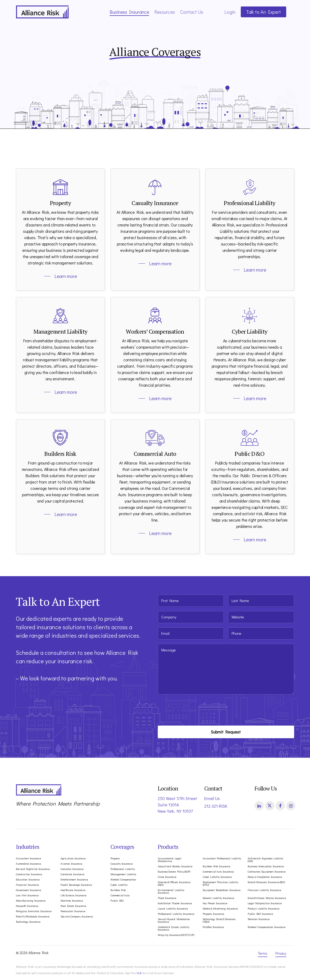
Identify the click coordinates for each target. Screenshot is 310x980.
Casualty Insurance (122, 864)
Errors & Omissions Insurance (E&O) (266, 882)
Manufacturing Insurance (31, 901)
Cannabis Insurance (72, 869)
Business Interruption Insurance (266, 867)
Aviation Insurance (71, 864)
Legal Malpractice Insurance (265, 903)
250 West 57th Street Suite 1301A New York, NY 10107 (177, 805)
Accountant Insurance (28, 859)
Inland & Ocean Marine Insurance (267, 898)
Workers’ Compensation (123, 880)
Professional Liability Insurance (176, 914)
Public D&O (117, 901)
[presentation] (198, 709)
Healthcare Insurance (73, 890)
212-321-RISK (216, 806)
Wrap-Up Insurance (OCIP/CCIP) (176, 935)
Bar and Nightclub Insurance (33, 869)
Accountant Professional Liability (222, 859)
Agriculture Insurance (73, 859)
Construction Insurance (29, 874)
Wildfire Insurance (213, 927)
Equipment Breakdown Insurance (222, 890)
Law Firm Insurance (27, 896)
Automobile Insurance (28, 864)
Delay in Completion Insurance (265, 877)
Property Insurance (213, 914)
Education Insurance (28, 880)
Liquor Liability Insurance (173, 909)
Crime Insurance (167, 877)
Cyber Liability (119, 885)
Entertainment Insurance (74, 880)
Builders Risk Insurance (216, 867)
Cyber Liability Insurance (217, 877)
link (139, 973)
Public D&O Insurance (260, 914)
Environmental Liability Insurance (171, 892)
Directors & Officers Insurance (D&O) (174, 884)
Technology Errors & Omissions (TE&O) (219, 921)
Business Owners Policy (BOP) (174, 872)
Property (115, 859)
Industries (27, 847)
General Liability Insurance (218, 898)
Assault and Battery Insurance (175, 867)
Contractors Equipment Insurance (267, 872)
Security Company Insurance (77, 917)
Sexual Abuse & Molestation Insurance (174, 921)
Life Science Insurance (73, 896)
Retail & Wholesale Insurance (33, 917)
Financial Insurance (27, 885)
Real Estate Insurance (73, 906)
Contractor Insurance (72, 874)
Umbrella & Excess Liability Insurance (173, 929)
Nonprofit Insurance (27, 906)
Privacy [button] (281, 953)
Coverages (122, 847)
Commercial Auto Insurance (218, 872)
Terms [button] (263, 953)
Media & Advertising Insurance (220, 909)
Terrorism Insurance (259, 919)
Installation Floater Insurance (175, 903)
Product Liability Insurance (263, 909)
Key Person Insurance (215, 903)
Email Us (212, 798)
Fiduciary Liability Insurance (264, 890)
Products (168, 847)
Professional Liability (123, 869)
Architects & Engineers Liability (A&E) (265, 860)
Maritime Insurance (72, 901)
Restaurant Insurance (73, 911)
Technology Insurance (28, 922)
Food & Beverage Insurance (76, 885)
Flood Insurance (167, 898)
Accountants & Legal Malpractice (170, 860)
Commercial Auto (120, 896)
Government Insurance (28, 890)
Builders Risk (118, 890)
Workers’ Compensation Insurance (267, 927)
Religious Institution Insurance (34, 911)
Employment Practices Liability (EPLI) (220, 884)
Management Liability (123, 874)
